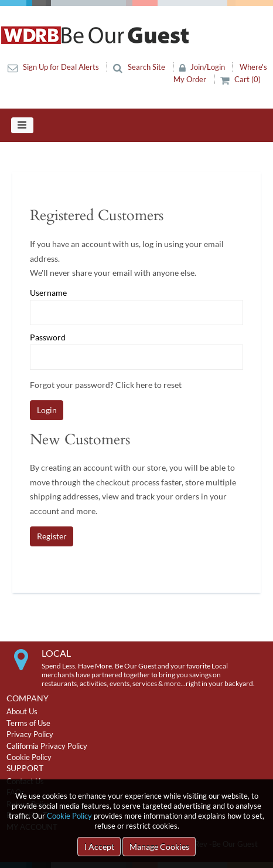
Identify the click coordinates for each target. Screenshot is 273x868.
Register (52, 536)
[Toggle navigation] (22, 126)
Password (48, 337)
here (144, 385)
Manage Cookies (159, 847)
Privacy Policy (30, 734)
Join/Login (203, 67)
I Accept (99, 847)
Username (48, 293)
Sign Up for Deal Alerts (54, 67)
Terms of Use (28, 723)
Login (47, 410)
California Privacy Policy (47, 746)
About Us (22, 711)
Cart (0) (241, 79)
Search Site (140, 67)
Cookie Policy (69, 816)
